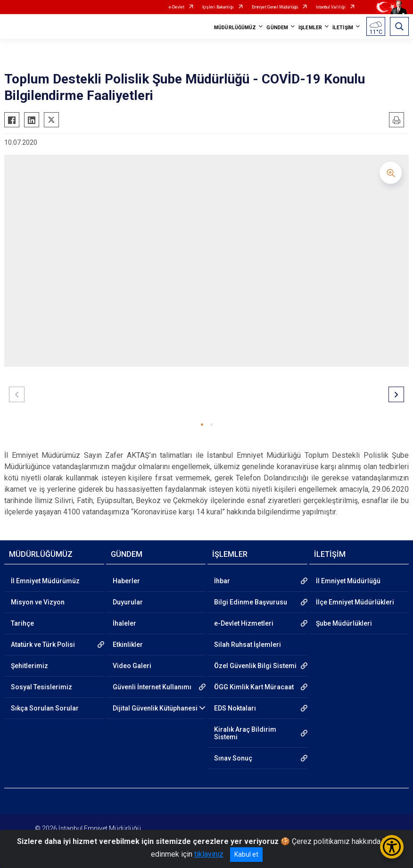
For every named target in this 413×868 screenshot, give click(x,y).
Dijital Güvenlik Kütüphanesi (155, 708)
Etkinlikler (128, 645)
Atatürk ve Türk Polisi (43, 645)
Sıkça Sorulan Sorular (45, 708)
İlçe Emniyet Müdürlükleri (355, 602)
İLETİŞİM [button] (343, 28)
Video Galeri (132, 666)
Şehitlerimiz (29, 666)
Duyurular (128, 602)
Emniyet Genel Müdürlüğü (275, 7)
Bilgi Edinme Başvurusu (251, 602)
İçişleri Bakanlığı (218, 7)
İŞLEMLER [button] (310, 28)
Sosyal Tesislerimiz (41, 687)
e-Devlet (177, 7)
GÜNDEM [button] (277, 28)
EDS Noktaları (235, 708)
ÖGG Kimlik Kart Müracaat (254, 687)
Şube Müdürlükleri (344, 623)
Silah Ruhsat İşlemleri (248, 645)
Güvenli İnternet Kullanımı (152, 687)
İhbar (222, 581)
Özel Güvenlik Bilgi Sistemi (255, 666)
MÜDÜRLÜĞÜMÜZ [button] (235, 28)
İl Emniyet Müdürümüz (45, 581)
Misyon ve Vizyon (38, 602)
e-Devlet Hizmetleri (244, 623)
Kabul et (246, 854)
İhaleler (124, 623)
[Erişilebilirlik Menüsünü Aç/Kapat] (392, 847)
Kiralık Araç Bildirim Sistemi (245, 733)
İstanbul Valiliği (331, 7)
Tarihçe (22, 623)
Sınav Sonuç (233, 758)
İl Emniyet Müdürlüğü (348, 581)
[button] (202, 425)
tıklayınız (209, 854)
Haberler (126, 581)
